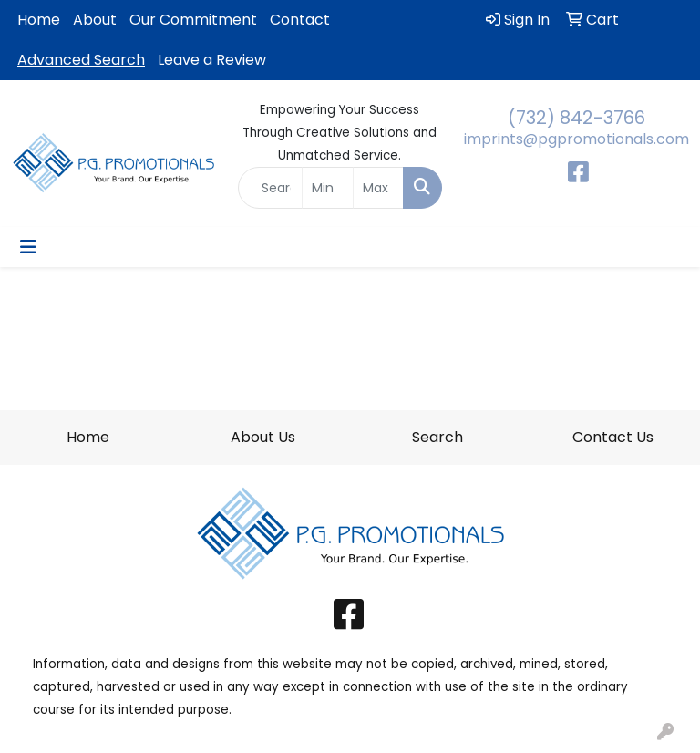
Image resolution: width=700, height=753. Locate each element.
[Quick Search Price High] (379, 188)
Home (39, 20)
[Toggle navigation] (28, 247)
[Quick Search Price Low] (328, 188)
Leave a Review (212, 60)
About (95, 20)
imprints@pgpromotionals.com (576, 139)
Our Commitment (193, 20)
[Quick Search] (271, 188)
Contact (300, 20)
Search (437, 437)
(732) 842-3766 (576, 118)
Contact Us (613, 437)
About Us (263, 437)
